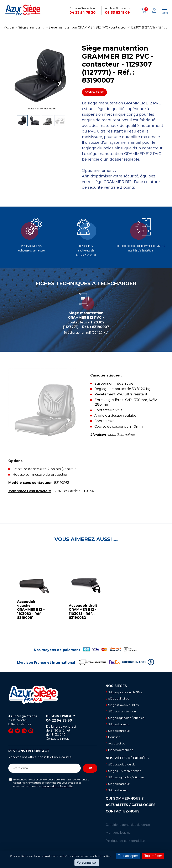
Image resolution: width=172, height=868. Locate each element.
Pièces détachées (122, 752)
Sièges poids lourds (123, 767)
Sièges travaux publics (125, 706)
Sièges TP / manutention (127, 774)
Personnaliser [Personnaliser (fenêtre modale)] (87, 862)
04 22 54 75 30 (82, 13)
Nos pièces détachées (127, 761)
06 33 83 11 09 (117, 13)
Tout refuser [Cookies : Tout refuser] (153, 856)
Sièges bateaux (120, 726)
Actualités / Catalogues (131, 809)
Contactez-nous (58, 739)
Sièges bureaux (120, 732)
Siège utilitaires (120, 699)
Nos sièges (116, 686)
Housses (115, 739)
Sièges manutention (124, 712)
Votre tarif (94, 92)
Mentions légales (118, 837)
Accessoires (118, 746)
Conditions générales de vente (128, 829)
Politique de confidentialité (125, 845)
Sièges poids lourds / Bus (127, 692)
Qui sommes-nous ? (125, 802)
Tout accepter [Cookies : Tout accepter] (128, 856)
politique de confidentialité (57, 786)
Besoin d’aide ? (72, 718)
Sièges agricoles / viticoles (128, 719)
